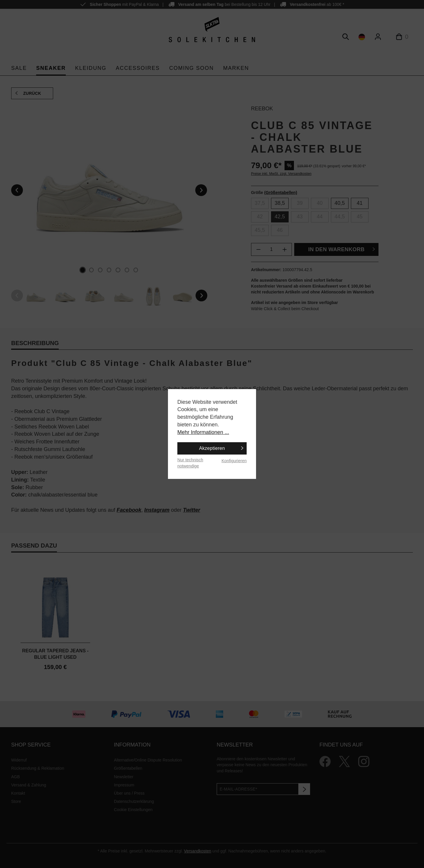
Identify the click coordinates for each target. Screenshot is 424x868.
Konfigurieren (234, 461)
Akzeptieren (212, 448)
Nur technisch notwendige (190, 463)
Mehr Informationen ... (203, 432)
